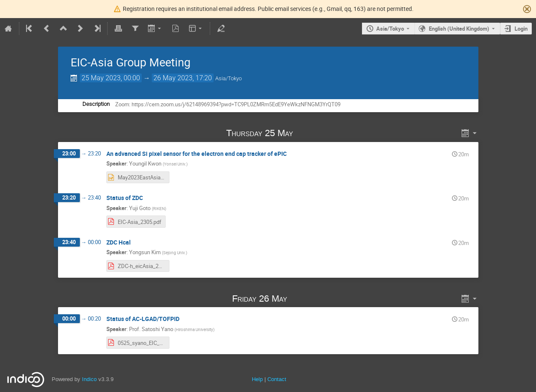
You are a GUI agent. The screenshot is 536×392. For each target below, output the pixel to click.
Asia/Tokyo (390, 29)
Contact (277, 379)
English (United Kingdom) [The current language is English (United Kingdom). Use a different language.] (459, 29)
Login (521, 29)
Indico (89, 379)
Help (257, 379)
